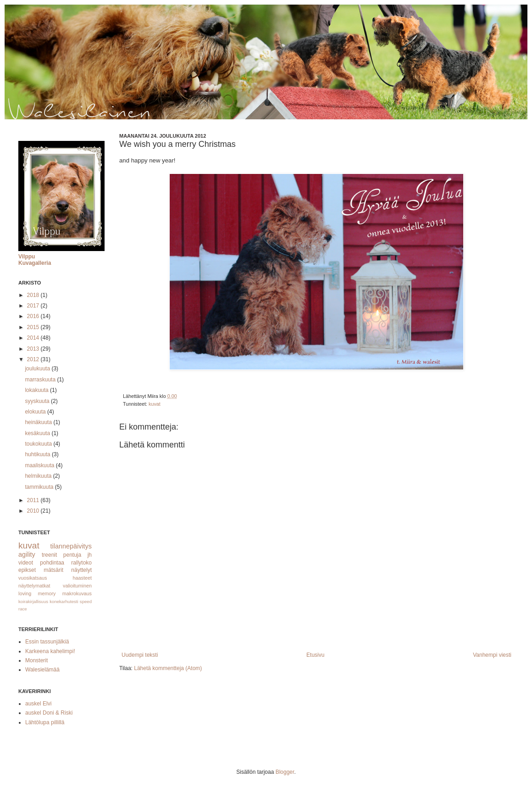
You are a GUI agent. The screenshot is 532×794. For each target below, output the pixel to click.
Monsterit (36, 660)
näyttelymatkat (34, 586)
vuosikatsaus (33, 578)
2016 (34, 316)
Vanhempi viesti (492, 655)
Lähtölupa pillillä (45, 722)
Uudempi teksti (140, 655)
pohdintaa (52, 563)
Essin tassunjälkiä (47, 642)
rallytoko (81, 563)
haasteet (82, 578)
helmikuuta (39, 476)
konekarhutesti (64, 601)
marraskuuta (41, 380)
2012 (34, 359)
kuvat (155, 404)
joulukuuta (38, 369)
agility (27, 554)
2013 (34, 349)
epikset (27, 570)
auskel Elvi (38, 704)
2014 (34, 338)
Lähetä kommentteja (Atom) (168, 668)
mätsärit (53, 570)
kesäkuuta (38, 433)
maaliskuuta (40, 465)
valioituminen (77, 586)
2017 (34, 306)
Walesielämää (42, 670)
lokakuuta (37, 390)
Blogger (285, 772)
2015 (34, 327)
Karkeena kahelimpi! (50, 651)
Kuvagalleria (35, 263)
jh (90, 555)
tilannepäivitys (71, 546)
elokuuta (36, 412)
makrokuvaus (77, 593)
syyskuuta (38, 401)
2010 (34, 511)
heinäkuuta (39, 422)
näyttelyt (81, 570)
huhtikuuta (38, 454)
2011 (34, 500)
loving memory (37, 593)
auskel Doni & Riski (49, 713)
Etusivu (315, 655)
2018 (34, 295)
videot (26, 563)
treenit (49, 555)
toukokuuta (39, 444)
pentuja (72, 555)
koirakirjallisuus (33, 601)
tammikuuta (40, 487)
